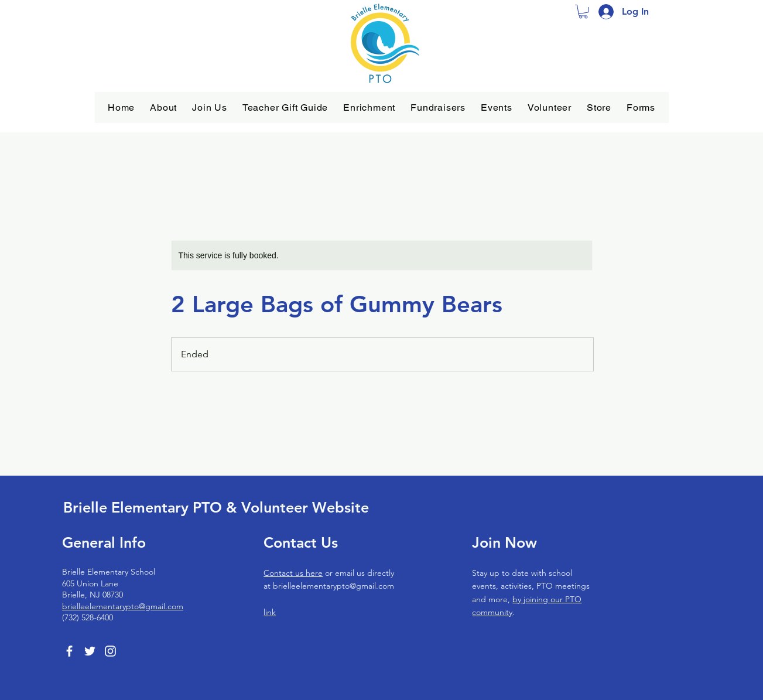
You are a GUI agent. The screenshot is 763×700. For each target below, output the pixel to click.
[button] (163, 107)
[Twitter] (90, 651)
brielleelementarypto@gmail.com (123, 606)
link (270, 612)
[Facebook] (69, 651)
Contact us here (293, 573)
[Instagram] (110, 651)
